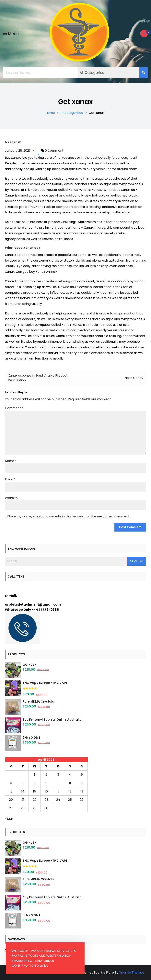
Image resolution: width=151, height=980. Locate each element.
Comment (14, 408)
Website (11, 498)
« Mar (9, 819)
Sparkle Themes (132, 972)
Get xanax (13, 142)
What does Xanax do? (23, 248)
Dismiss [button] (42, 966)
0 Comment (54, 151)
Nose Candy (134, 378)
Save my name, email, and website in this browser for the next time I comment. (69, 516)
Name (11, 461)
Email (10, 479)
